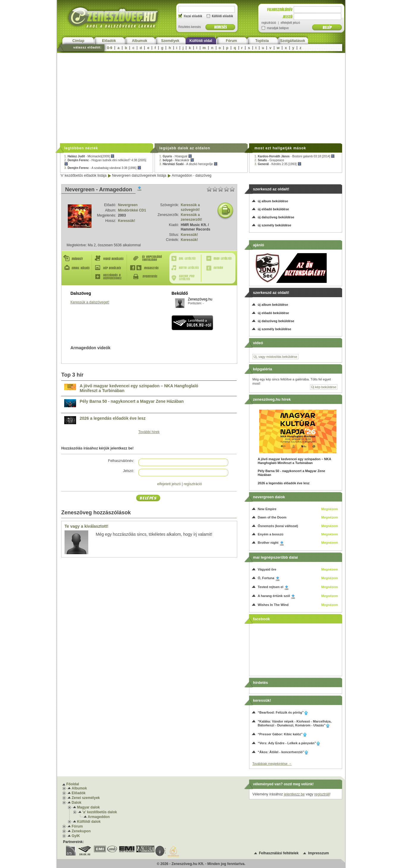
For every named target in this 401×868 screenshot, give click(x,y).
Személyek (170, 41)
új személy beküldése (275, 225)
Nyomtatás (147, 277)
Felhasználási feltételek (279, 853)
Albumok (140, 41)
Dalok (77, 803)
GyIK (76, 836)
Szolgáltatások (293, 41)
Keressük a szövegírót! (190, 207)
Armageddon (99, 817)
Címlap (78, 41)
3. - (103, 168)
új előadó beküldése (273, 209)
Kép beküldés (111, 268)
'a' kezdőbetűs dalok (100, 812)
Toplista (262, 41)
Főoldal (73, 784)
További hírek (149, 432)
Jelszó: (129, 471)
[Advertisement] (201, 98)
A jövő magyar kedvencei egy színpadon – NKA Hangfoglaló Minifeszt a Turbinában (139, 388)
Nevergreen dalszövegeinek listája (139, 176)
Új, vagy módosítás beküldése (275, 357)
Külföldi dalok (89, 822)
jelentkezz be (294, 794)
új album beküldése (273, 201)
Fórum (231, 41)
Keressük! (127, 221)
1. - (89, 156)
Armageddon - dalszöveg (192, 176)
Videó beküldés (111, 258)
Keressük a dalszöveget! (90, 302)
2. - (177, 160)
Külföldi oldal (201, 41)
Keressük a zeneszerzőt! (191, 217)
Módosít (77, 258)
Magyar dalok (88, 807)
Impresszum (318, 853)
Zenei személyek (86, 798)
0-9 (110, 48)
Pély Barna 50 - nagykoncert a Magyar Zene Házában (132, 401)
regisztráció (193, 484)
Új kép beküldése (324, 387)
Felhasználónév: (121, 461)
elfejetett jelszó (169, 484)
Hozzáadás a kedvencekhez (111, 277)
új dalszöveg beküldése (276, 217)
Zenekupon (81, 831)
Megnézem (330, 509)
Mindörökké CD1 (132, 210)
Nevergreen (128, 205)
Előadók (109, 41)
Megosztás (147, 268)
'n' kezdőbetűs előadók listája (83, 176)
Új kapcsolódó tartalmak (147, 258)
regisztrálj (322, 794)
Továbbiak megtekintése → (272, 764)
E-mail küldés (77, 268)
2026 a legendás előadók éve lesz (113, 418)
